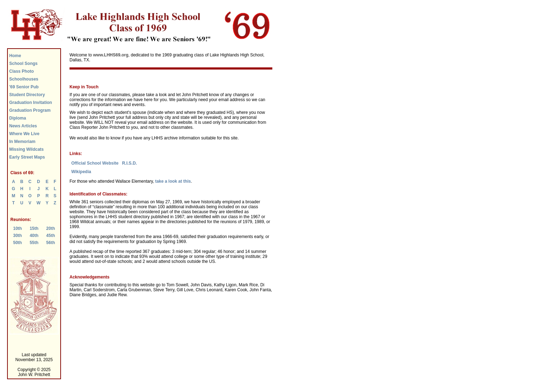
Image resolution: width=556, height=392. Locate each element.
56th (51, 243)
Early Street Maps (27, 157)
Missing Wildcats (26, 149)
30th (18, 236)
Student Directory (27, 95)
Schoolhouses (24, 79)
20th (51, 228)
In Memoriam (22, 142)
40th (34, 236)
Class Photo (21, 71)
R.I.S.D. (129, 163)
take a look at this (173, 181)
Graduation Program (30, 110)
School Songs (23, 64)
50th (18, 243)
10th (18, 228)
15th (34, 228)
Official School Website (95, 163)
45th (51, 236)
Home (15, 56)
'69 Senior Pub (24, 87)
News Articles (23, 126)
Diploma (18, 118)
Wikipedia (81, 172)
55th (34, 243)
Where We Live (24, 134)
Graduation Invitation (31, 103)
